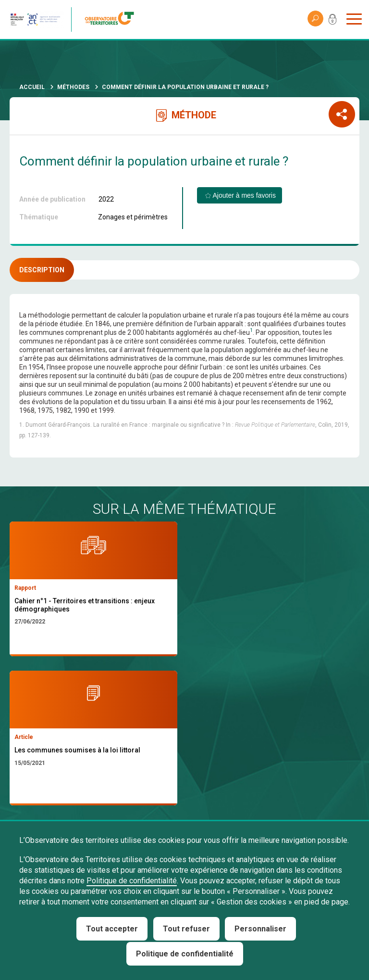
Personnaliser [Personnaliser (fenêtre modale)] (260, 929)
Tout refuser (186, 929)
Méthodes (73, 87)
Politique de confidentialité (132, 881)
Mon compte (332, 21)
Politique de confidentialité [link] (185, 954)
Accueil (32, 87)
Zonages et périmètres (133, 217)
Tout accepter (112, 929)
